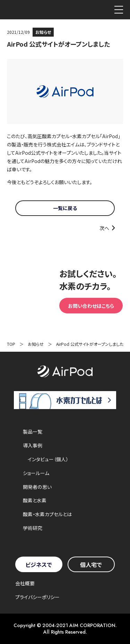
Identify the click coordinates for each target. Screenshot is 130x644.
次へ (104, 228)
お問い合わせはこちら (91, 306)
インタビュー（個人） (48, 459)
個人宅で (91, 565)
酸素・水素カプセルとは (47, 514)
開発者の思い (37, 487)
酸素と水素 (35, 500)
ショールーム (36, 473)
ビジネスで (39, 565)
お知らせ (36, 344)
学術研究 (33, 528)
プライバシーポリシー (37, 597)
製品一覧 (33, 432)
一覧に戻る (65, 208)
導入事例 (33, 445)
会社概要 (25, 583)
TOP (11, 344)
